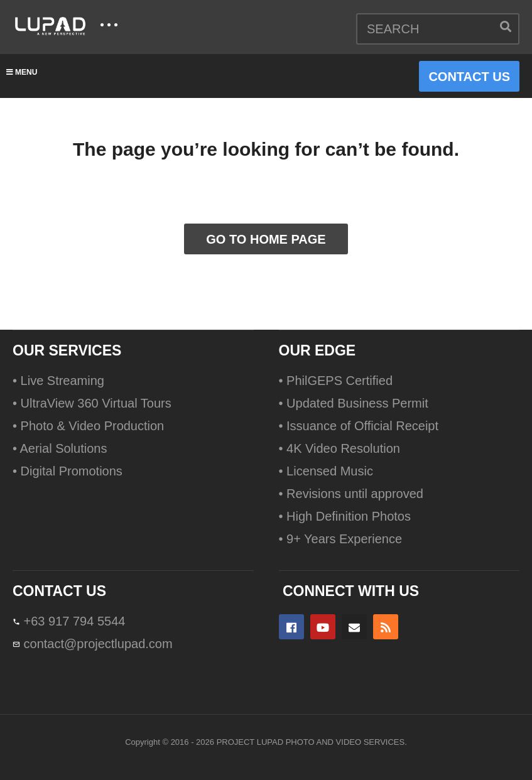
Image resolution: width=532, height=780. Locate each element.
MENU (22, 72)
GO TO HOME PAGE (266, 239)
